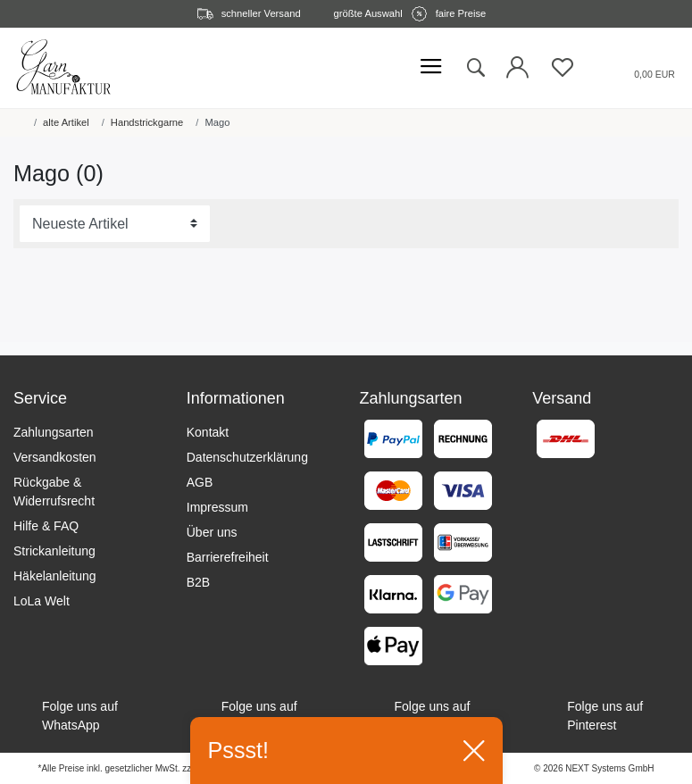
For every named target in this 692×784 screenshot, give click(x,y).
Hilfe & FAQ (46, 526)
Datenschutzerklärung (247, 457)
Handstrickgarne (147, 122)
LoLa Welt (42, 601)
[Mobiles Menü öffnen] (431, 67)
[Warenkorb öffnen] (633, 67)
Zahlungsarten (54, 432)
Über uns (212, 532)
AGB (200, 482)
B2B (198, 582)
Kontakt (208, 432)
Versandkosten (55, 457)
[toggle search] (475, 68)
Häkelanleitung (55, 576)
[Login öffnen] (517, 72)
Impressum (217, 507)
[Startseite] (17, 122)
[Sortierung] (115, 224)
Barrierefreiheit (228, 557)
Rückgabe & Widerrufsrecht (54, 492)
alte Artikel (66, 122)
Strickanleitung (54, 551)
